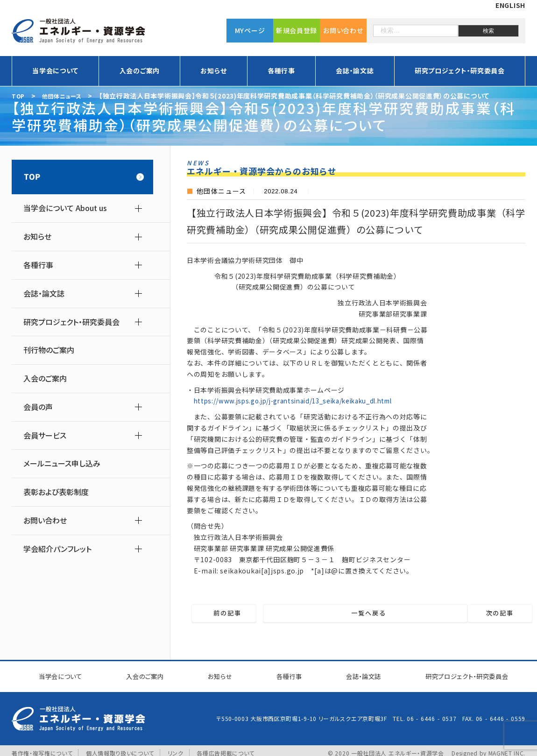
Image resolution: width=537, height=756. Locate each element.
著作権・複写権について (42, 748)
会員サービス (45, 435)
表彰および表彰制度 (56, 492)
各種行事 (281, 71)
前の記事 (242, 614)
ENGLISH (510, 5)
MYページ (250, 30)
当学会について (55, 71)
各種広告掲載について (226, 748)
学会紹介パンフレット (57, 549)
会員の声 (38, 407)
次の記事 (485, 614)
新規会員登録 (297, 30)
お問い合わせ (343, 30)
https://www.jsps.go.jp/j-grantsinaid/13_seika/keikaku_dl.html (302, 401)
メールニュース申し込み (62, 463)
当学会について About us (65, 208)
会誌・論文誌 (355, 71)
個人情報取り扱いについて (120, 748)
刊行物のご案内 (49, 350)
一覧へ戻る (362, 614)
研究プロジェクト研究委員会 (461, 674)
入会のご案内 (140, 71)
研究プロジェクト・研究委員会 (460, 71)
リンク (176, 748)
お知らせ (213, 71)
